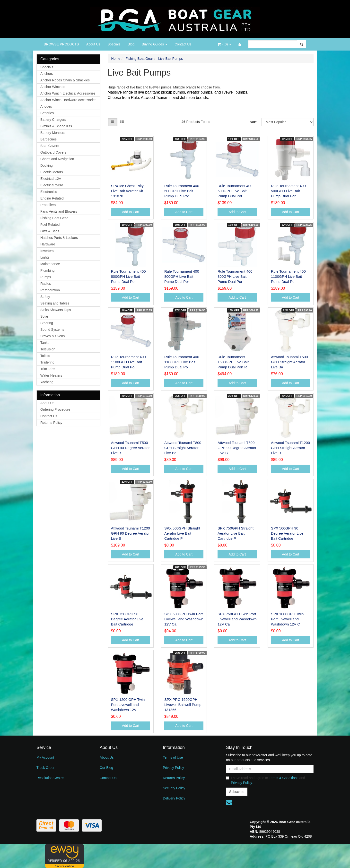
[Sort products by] (288, 122)
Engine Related (52, 198)
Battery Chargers (53, 120)
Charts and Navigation (57, 159)
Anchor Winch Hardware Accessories (68, 100)
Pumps (46, 277)
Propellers (48, 205)
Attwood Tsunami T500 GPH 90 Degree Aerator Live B (130, 448)
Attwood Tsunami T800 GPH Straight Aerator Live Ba (183, 448)
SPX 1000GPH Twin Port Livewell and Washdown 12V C (287, 619)
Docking (47, 165)
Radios (46, 284)
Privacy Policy (173, 768)
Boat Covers (50, 146)
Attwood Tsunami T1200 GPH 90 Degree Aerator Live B (131, 533)
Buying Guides (154, 44)
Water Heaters (51, 375)
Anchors (47, 74)
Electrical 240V (52, 185)
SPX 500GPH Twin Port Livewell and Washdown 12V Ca (184, 619)
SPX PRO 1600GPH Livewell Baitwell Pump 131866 (183, 705)
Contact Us (183, 44)
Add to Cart (131, 212)
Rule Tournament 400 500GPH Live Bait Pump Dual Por (182, 191)
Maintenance (50, 264)
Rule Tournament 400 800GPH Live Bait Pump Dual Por (128, 276)
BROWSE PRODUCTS (61, 44)
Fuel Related (50, 225)
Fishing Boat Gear (54, 218)
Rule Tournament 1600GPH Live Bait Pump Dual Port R (233, 362)
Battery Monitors (53, 133)
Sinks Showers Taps (56, 310)
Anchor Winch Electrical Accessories (68, 93)
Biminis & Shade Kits (56, 126)
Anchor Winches (53, 87)
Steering (47, 323)
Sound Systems (52, 330)
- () (224, 44)
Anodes (46, 106)
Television (48, 349)
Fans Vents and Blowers (59, 211)
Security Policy (174, 788)
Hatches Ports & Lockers (59, 238)
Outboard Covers (53, 152)
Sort (253, 122)
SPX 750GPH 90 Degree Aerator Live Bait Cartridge (127, 619)
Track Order (45, 768)
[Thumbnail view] (113, 122)
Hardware (48, 244)
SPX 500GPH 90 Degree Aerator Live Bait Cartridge (287, 533)
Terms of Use (173, 757)
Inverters (47, 251)
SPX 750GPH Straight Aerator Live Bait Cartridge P (236, 533)
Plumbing (47, 270)
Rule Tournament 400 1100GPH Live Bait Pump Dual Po (288, 276)
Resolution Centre (50, 778)
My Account (45, 757)
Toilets (45, 356)
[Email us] (229, 803)
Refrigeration (50, 290)
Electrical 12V (51, 179)
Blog (131, 44)
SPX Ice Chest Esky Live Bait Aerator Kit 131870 (127, 191)
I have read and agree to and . (266, 780)
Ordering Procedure (55, 409)
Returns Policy (51, 423)
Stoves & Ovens (52, 336)
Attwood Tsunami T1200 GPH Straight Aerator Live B (290, 448)
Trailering (47, 362)
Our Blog (106, 768)
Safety (45, 297)
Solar (44, 316)
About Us (93, 44)
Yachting (47, 382)
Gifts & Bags (50, 231)
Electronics (49, 192)
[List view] (122, 122)
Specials (114, 44)
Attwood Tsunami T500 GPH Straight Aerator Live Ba (289, 362)
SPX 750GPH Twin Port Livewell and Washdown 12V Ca (237, 619)
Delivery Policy (174, 798)
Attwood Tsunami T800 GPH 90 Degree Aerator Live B (237, 448)
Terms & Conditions (284, 778)
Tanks (45, 343)
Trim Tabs (48, 369)
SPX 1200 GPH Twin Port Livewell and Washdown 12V (128, 705)
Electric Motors (52, 172)
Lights (45, 257)
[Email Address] (270, 769)
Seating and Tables (55, 303)
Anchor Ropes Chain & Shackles (65, 80)
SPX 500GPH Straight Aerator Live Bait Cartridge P (182, 533)
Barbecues (48, 139)
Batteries (47, 113)
